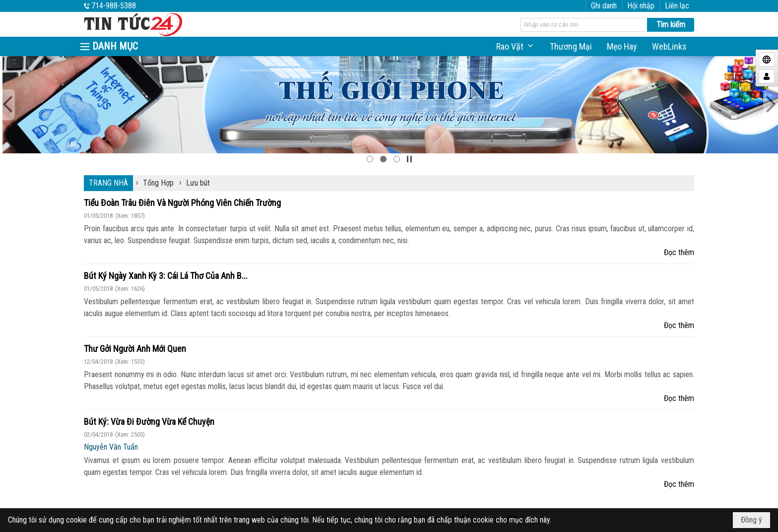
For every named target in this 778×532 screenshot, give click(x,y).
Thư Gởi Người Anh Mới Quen (135, 349)
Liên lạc (677, 6)
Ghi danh (604, 6)
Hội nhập (641, 6)
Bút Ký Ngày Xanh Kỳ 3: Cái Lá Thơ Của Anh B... (166, 276)
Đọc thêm (679, 252)
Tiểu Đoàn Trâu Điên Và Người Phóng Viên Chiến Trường (182, 203)
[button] (516, 46)
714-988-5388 (114, 6)
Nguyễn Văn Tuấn (111, 447)
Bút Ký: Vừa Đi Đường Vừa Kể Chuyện (149, 422)
